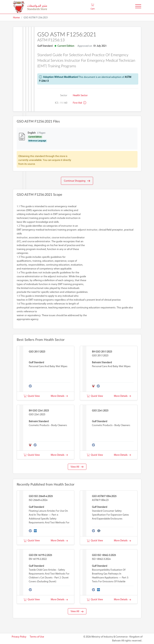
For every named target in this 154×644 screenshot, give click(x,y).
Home (16, 18)
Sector (64, 95)
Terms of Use (37, 637)
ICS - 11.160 (61, 103)
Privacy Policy (19, 637)
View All (77, 467)
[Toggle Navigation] (138, 7)
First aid (80, 103)
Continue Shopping (77, 181)
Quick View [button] (32, 396)
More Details (59, 396)
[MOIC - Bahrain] (30, 7)
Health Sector (80, 95)
